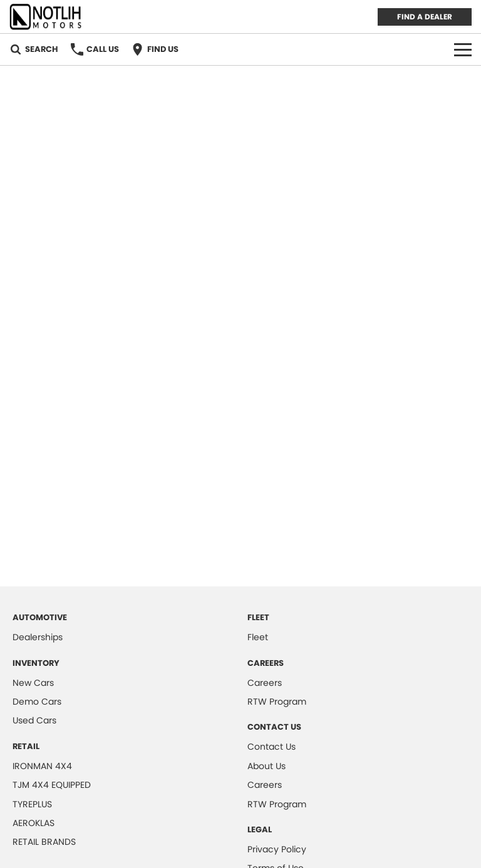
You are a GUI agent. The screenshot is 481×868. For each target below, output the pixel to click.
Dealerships (38, 637)
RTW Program (277, 702)
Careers (265, 683)
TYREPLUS (32, 804)
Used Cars (34, 720)
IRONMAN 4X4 (42, 766)
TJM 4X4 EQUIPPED (52, 785)
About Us (266, 766)
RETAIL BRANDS (44, 842)
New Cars (33, 683)
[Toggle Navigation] (463, 49)
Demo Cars (37, 702)
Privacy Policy (277, 849)
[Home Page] (46, 17)
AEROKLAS (34, 823)
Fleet (258, 637)
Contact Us (272, 747)
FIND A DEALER (425, 17)
